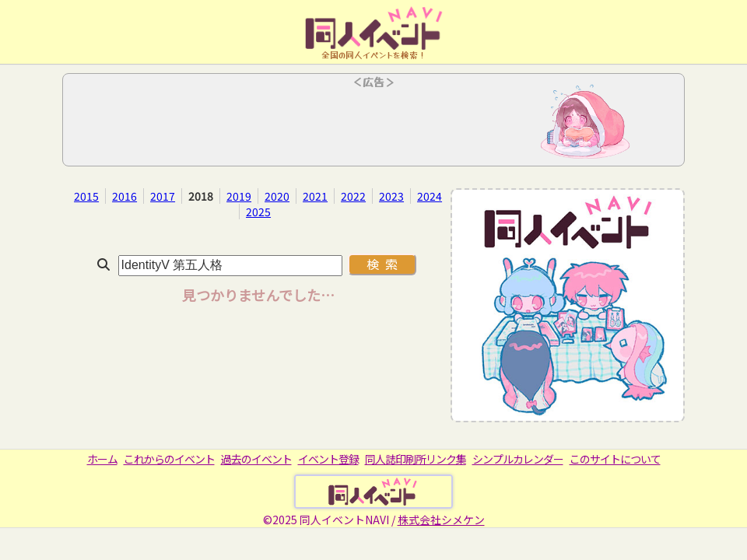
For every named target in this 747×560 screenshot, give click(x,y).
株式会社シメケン (441, 520)
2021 (315, 196)
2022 (353, 196)
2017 (163, 196)
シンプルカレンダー (518, 459)
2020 (277, 196)
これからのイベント (169, 459)
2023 (391, 196)
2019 (239, 196)
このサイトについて (615, 459)
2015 (86, 196)
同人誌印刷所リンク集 (416, 459)
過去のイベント (256, 459)
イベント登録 (328, 459)
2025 (258, 212)
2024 (430, 196)
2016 (124, 196)
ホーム (102, 459)
